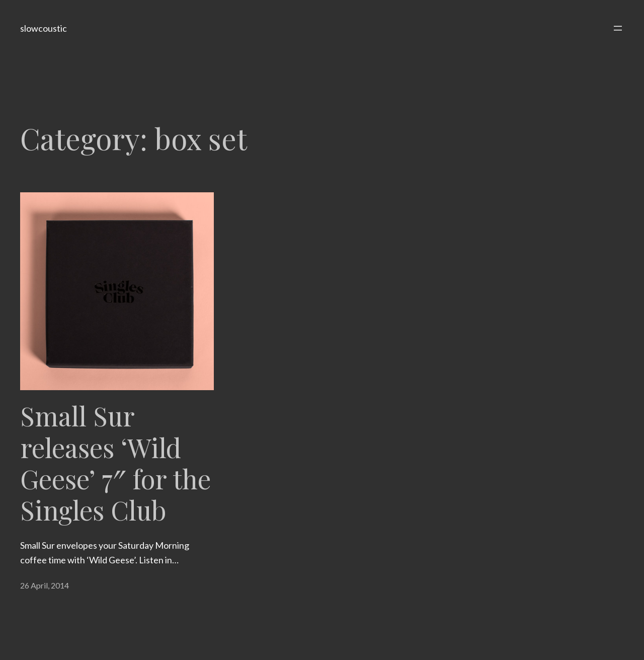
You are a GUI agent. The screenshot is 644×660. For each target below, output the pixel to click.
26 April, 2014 (45, 585)
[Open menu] (618, 28)
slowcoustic (44, 28)
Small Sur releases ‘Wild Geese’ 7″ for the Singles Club (115, 463)
